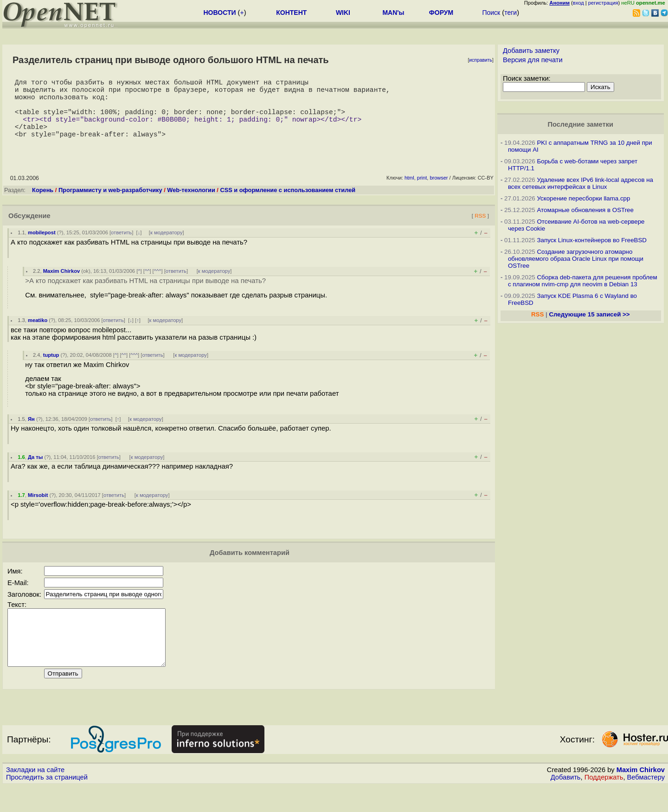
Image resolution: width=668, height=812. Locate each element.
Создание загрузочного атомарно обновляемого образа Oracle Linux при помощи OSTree (576, 259)
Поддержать (604, 803)
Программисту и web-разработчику (110, 205)
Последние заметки (580, 124)
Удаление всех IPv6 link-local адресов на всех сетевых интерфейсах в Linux (581, 183)
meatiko (38, 335)
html (409, 193)
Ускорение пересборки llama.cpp (583, 198)
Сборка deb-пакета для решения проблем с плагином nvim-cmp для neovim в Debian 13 (583, 281)
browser (439, 193)
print (422, 193)
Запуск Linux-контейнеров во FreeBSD (592, 240)
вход (578, 3)
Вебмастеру (646, 803)
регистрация (603, 3)
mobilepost (42, 247)
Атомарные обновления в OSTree (585, 210)
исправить (481, 60)
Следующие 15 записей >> (589, 314)
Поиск (491, 13)
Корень (43, 205)
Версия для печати (533, 60)
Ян (31, 434)
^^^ (158, 286)
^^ (147, 286)
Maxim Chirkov (62, 286)
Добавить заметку (531, 51)
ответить (121, 247)
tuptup (51, 370)
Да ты (35, 472)
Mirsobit (38, 510)
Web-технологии (191, 205)
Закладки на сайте (35, 796)
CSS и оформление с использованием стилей (288, 205)
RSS (480, 230)
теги (511, 13)
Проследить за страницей (47, 803)
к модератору (167, 247)
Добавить (566, 803)
